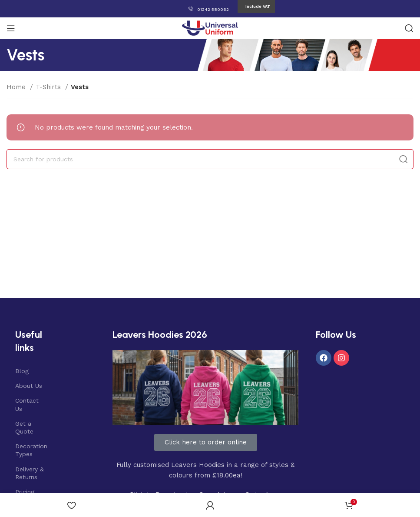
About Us (29, 386)
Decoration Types (31, 450)
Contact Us (27, 404)
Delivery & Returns (30, 473)
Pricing (25, 492)
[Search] (409, 28)
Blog (22, 371)
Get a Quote (24, 427)
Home (17, 87)
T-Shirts (49, 87)
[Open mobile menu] (11, 28)
